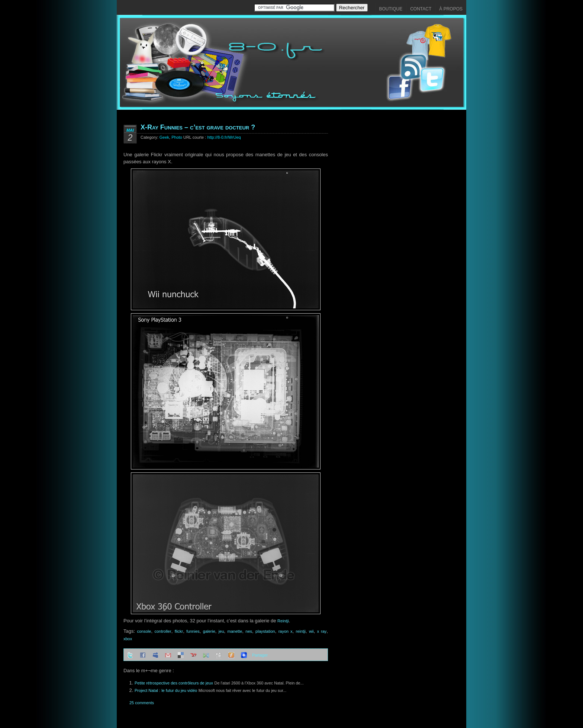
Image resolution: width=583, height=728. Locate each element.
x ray (322, 631)
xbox (128, 639)
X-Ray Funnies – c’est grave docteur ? (198, 127)
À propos (451, 9)
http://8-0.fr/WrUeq (224, 137)
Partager (260, 655)
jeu (221, 631)
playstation (265, 631)
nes (249, 631)
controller (163, 631)
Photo (177, 137)
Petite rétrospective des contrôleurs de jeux (174, 683)
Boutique (391, 9)
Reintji (283, 621)
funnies (193, 631)
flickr (179, 631)
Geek (164, 137)
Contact (421, 9)
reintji (301, 631)
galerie (209, 631)
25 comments (142, 703)
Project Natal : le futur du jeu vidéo (166, 690)
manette (235, 631)
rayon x (286, 631)
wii (311, 631)
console (144, 631)
